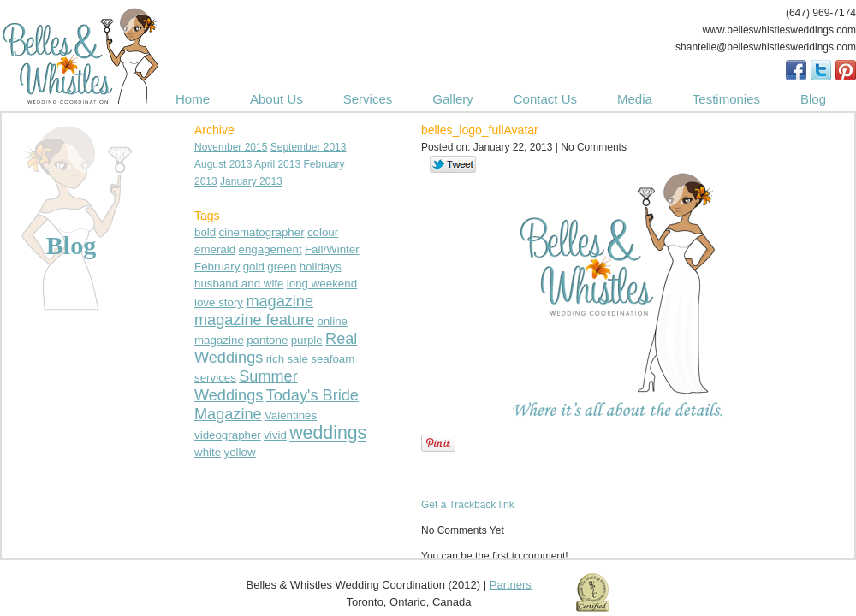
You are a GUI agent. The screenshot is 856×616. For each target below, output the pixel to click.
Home (193, 99)
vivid (275, 435)
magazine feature (254, 320)
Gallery (453, 99)
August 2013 (223, 164)
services (215, 378)
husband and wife (239, 284)
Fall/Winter (332, 249)
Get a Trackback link (468, 505)
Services (368, 99)
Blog (813, 99)
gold (254, 267)
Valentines (291, 415)
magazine (279, 301)
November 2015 (231, 147)
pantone (267, 340)
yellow (239, 452)
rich (275, 359)
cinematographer (262, 232)
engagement (270, 249)
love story (219, 302)
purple (307, 340)
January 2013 (251, 181)
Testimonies (726, 99)
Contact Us (545, 99)
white (208, 452)
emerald (215, 249)
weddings (328, 433)
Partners (511, 585)
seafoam (333, 359)
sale (297, 359)
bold (205, 232)
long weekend (322, 284)
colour (323, 232)
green (282, 267)
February (217, 267)
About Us (276, 99)
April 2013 (277, 164)
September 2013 (309, 147)
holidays (321, 267)
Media (635, 99)
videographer (228, 435)
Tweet (453, 165)
